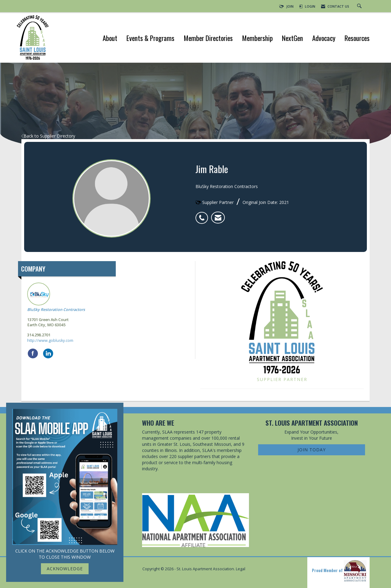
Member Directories (208, 39)
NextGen (292, 39)
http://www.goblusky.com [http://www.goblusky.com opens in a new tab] (50, 340)
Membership (257, 39)
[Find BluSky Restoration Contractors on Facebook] (33, 353)
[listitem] (203, 215)
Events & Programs (150, 39)
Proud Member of (339, 571)
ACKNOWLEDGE (65, 569)
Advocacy (324, 39)
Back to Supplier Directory (48, 136)
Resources (357, 39)
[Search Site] (360, 6)
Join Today (312, 450)
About (110, 39)
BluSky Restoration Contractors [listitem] (56, 297)
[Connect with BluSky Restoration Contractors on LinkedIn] (48, 353)
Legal (241, 569)
